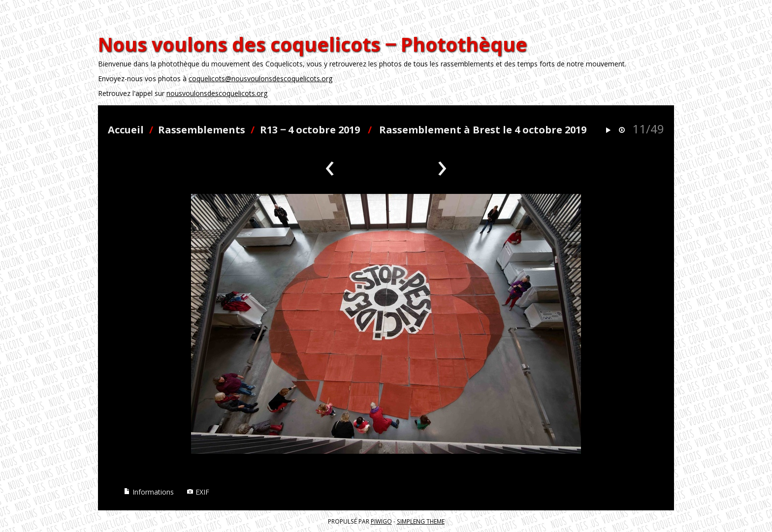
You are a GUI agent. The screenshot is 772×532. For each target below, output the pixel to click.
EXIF (198, 492)
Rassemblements (202, 130)
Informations (149, 492)
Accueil (126, 130)
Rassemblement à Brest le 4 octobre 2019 (483, 130)
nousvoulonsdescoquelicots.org (217, 93)
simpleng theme (421, 521)
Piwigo (381, 521)
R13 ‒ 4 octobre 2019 (310, 130)
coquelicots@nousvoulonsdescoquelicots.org (260, 78)
